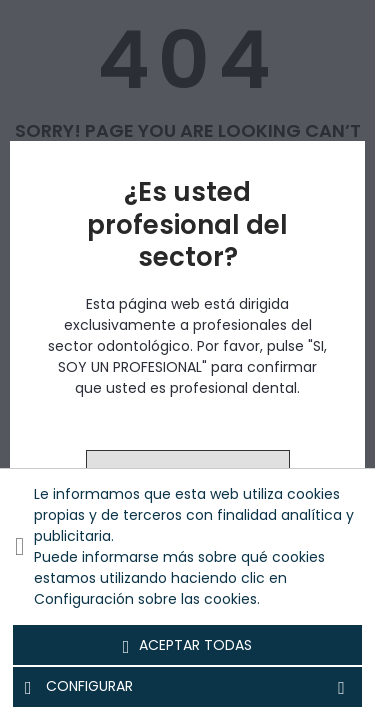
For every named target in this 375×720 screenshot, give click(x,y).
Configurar (187, 687)
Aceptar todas (188, 646)
